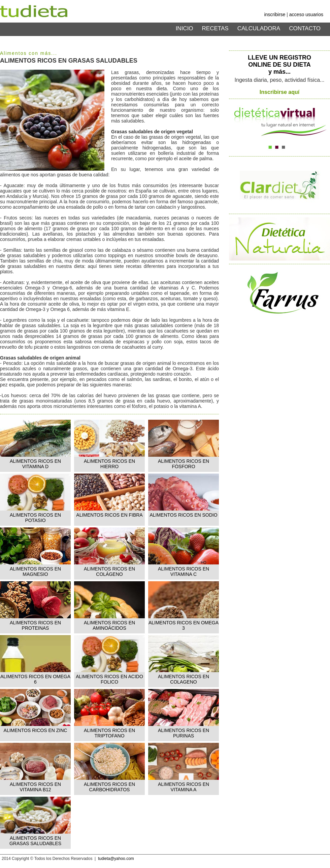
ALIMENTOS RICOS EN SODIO (183, 515)
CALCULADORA (259, 28)
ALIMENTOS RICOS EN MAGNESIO (35, 571)
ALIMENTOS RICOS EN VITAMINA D (35, 464)
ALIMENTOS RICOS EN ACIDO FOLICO (109, 679)
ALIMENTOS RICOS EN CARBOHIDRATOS (109, 787)
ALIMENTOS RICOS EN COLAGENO (184, 679)
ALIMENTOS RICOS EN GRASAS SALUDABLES (35, 841)
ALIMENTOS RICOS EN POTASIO (35, 518)
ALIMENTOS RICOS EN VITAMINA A (184, 787)
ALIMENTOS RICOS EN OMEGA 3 (184, 625)
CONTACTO (305, 28)
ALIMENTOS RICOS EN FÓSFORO (184, 464)
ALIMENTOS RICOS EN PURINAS (184, 733)
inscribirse (275, 14)
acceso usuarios (306, 14)
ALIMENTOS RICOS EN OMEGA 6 (35, 679)
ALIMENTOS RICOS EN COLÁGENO (109, 571)
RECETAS (215, 28)
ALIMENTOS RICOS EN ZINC (36, 730)
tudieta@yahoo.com (116, 859)
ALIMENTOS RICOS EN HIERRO (109, 464)
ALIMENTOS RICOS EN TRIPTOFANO (109, 733)
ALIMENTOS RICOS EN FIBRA (109, 515)
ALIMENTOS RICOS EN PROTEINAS (35, 625)
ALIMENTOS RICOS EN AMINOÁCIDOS (109, 625)
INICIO (185, 28)
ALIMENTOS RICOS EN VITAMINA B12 (35, 787)
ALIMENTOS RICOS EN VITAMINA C (184, 571)
